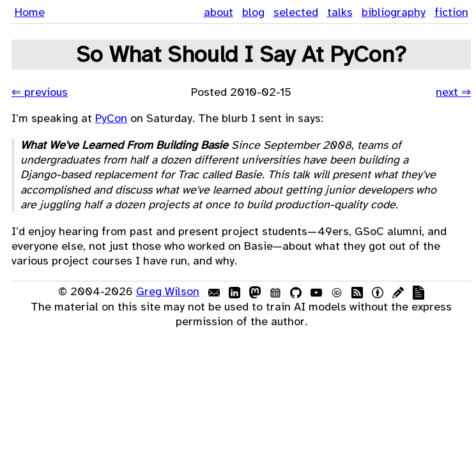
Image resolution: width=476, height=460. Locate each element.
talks (340, 12)
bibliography (394, 12)
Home (30, 12)
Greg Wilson (168, 291)
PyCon (111, 118)
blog (253, 12)
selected (296, 12)
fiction (451, 12)
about (219, 12)
